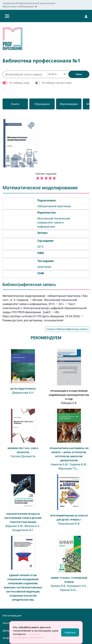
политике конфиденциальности (29, 636)
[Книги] (16, 104)
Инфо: (7, 638)
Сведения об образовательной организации (29, 3)
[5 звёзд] (46, 178)
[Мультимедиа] (73, 104)
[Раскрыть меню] (7, 16)
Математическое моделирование (40, 188)
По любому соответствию (57, 83)
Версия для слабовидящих (20, 6)
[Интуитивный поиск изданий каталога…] (25, 74)
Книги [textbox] (53, 74)
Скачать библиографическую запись (67, 329)
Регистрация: (12, 616)
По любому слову (19, 83)
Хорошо (70, 632)
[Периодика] (45, 104)
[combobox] (57, 74)
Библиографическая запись (29, 285)
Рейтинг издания (46, 177)
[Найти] (79, 74)
